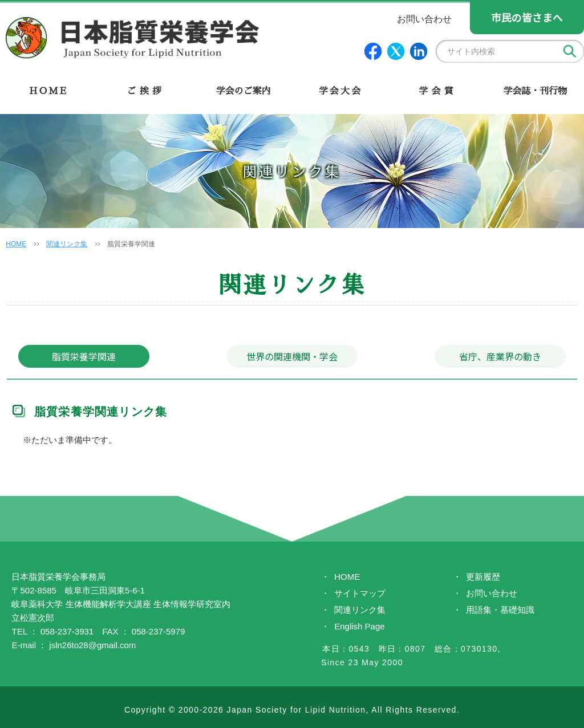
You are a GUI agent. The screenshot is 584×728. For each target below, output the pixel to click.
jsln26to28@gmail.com (92, 642)
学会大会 (341, 91)
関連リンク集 (67, 244)
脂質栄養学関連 (84, 356)
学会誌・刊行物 (535, 91)
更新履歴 (483, 574)
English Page (359, 623)
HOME (48, 91)
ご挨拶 (146, 91)
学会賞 (438, 91)
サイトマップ (360, 590)
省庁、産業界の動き (500, 356)
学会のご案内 (243, 91)
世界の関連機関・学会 (292, 356)
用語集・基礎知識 (500, 607)
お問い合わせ (492, 590)
